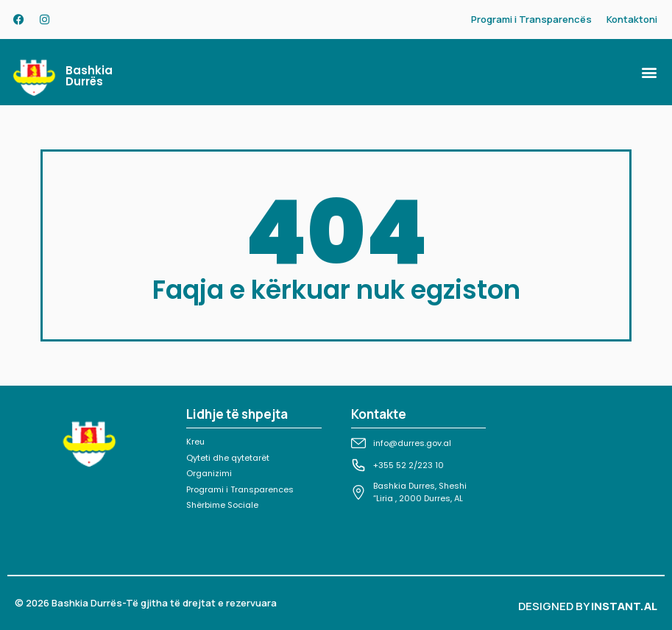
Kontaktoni (632, 19)
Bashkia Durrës (89, 76)
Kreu (195, 442)
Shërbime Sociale (222, 505)
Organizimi (209, 473)
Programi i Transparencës (531, 19)
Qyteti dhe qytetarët (228, 458)
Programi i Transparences (240, 489)
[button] (649, 72)
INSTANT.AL (624, 606)
